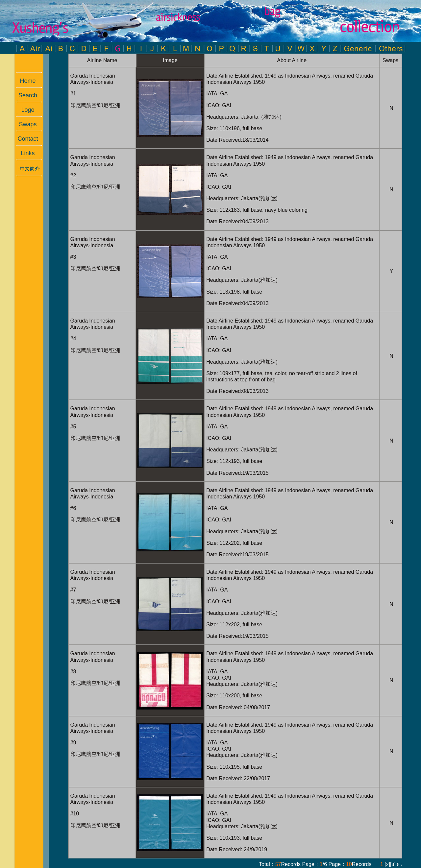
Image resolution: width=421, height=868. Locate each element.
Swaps (24, 124)
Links (24, 153)
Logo (24, 110)
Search (25, 95)
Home (24, 81)
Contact (24, 139)
